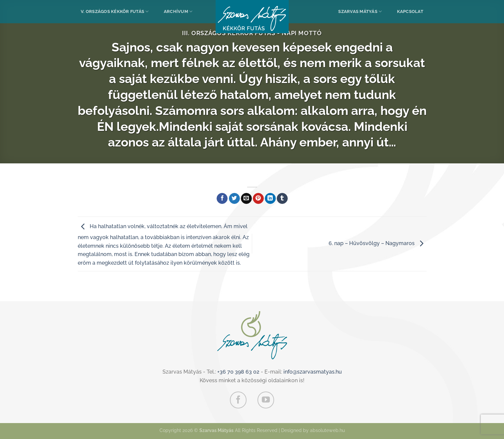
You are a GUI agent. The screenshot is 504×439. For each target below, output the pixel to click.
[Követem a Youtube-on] (266, 400)
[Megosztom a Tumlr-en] (282, 199)
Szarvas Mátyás (360, 11)
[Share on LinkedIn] (270, 199)
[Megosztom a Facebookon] (222, 199)
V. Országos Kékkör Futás (115, 11)
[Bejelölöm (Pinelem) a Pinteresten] (258, 199)
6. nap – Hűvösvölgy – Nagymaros (378, 243)
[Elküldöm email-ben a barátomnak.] (246, 199)
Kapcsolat (410, 11)
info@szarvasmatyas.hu (313, 372)
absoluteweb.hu (327, 430)
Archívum (178, 11)
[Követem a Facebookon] (238, 400)
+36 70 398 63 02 (238, 372)
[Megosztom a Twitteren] (234, 199)
